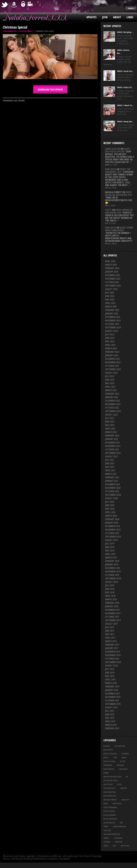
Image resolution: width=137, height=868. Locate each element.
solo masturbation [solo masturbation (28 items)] (112, 834)
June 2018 (110, 589)
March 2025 (111, 307)
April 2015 (110, 721)
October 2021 (112, 449)
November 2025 (113, 279)
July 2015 (110, 711)
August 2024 (111, 331)
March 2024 (111, 348)
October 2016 (112, 659)
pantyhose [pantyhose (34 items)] (117, 803)
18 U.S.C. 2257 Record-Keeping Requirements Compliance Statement (36, 859)
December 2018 (112, 568)
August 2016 (111, 666)
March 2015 (111, 725)
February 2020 (112, 519)
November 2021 (113, 446)
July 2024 (110, 334)
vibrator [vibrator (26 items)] (119, 842)
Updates (91, 17)
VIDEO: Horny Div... (125, 121)
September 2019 (113, 537)
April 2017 (110, 638)
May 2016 (110, 676)
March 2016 (111, 683)
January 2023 (112, 397)
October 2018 (112, 575)
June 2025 (110, 296)
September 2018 (113, 578)
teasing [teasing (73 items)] (107, 842)
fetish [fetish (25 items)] (123, 761)
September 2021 (113, 453)
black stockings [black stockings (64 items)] (110, 754)
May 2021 (110, 467)
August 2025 (111, 289)
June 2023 (110, 380)
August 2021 (111, 456)
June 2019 (110, 547)
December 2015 (112, 693)
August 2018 (111, 582)
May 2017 (110, 634)
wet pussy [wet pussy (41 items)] (125, 846)
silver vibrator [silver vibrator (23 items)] (119, 826)
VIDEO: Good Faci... (125, 71)
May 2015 (110, 718)
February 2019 (112, 561)
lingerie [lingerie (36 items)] (124, 788)
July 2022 (110, 418)
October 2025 (112, 282)
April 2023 (110, 387)
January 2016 (112, 690)
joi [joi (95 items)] (127, 777)
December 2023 (112, 359)
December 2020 (112, 484)
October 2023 (112, 366)
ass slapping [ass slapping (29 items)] (120, 746)
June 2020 (110, 505)
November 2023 (113, 362)
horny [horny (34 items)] (106, 773)
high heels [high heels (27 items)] (123, 769)
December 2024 (112, 317)
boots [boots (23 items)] (106, 757)
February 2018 (112, 603)
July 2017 (110, 627)
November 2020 (113, 488)
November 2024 (113, 320)
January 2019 (112, 565)
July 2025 (110, 293)
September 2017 (113, 620)
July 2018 (110, 585)
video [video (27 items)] (106, 846)
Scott (108, 210)
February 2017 (112, 645)
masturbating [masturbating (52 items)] (110, 792)
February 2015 (112, 728)
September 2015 (113, 704)
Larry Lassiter (112, 149)
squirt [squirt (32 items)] (106, 838)
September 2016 (113, 662)
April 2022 (110, 429)
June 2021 (110, 463)
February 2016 (112, 687)
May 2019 (110, 551)
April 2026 (110, 261)
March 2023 (111, 390)
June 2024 (110, 338)
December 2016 (112, 652)
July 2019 (110, 544)
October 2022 (112, 408)
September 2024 (113, 327)
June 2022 (110, 422)
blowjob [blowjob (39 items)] (125, 754)
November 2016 (113, 655)
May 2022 (110, 425)
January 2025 (112, 314)
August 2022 (111, 415)
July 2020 (110, 502)
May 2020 (110, 509)
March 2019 (111, 558)
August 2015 (111, 707)
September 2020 (113, 495)
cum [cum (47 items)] (115, 757)
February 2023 (112, 394)
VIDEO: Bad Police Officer (118, 150)
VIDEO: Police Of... (125, 87)
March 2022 (111, 432)
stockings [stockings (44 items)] (118, 838)
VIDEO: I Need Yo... (125, 105)
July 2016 (110, 669)
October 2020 (112, 491)
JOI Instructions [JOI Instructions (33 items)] (111, 780)
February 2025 (112, 310)
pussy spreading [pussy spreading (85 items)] (110, 819)
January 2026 (112, 272)
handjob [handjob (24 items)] (120, 765)
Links (130, 17)
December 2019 (112, 526)
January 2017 (112, 648)
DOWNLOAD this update (50, 90)
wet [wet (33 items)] (114, 846)
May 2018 (110, 592)
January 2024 (112, 355)
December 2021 (112, 443)
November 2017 (113, 613)
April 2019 (110, 554)
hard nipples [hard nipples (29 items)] (109, 769)
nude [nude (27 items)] (106, 803)
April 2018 (110, 596)
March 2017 (111, 641)
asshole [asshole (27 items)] (107, 746)
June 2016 (110, 673)
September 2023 (113, 369)
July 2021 (110, 460)
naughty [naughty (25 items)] (125, 800)
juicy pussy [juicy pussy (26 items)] (108, 784)
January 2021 (112, 481)
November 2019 (113, 530)
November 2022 (113, 404)
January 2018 (112, 606)
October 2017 (112, 617)
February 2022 (112, 436)
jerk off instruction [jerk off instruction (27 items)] (112, 777)
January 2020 (112, 523)
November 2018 (113, 571)
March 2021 (111, 474)
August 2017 (111, 624)
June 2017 (110, 631)
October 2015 (112, 700)
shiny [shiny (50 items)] (106, 826)
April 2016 (110, 680)
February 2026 (112, 268)
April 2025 (110, 303)
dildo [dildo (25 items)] (124, 757)
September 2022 (113, 411)
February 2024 (112, 352)
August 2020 (111, 498)
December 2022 (112, 401)
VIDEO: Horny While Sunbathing (119, 229)
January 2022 (112, 439)
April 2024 (110, 345)
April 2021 (110, 470)
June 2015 (110, 714)
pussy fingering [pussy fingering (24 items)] (110, 807)
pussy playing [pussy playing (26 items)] (109, 811)
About (117, 17)
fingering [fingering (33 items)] (108, 765)
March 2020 (111, 516)
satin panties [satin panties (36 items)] (109, 823)
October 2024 (112, 324)
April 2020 (110, 512)
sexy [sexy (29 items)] (121, 823)
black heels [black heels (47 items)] (108, 750)
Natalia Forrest (26, 31)
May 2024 (110, 341)
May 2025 (110, 300)
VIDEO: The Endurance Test (118, 171)
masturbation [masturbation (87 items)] (110, 796)
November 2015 (113, 697)
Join (105, 17)
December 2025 (112, 275)
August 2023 (111, 373)
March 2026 (111, 265)
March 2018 (111, 599)
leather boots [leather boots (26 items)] (109, 788)
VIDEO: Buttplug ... (125, 32)
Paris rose (110, 169)
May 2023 (110, 383)
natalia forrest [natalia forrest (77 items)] (110, 800)
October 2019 (112, 533)
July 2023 (110, 376)
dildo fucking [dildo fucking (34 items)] (109, 761)
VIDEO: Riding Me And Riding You (119, 194)
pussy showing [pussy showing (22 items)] (110, 815)
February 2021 (112, 477)
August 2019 (111, 540)
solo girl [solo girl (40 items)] (107, 830)
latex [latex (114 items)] (119, 784)
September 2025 (113, 286)
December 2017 (112, 610)
